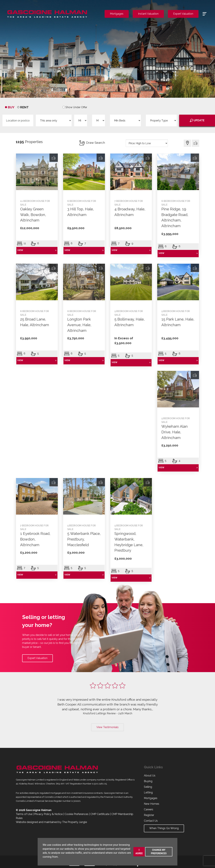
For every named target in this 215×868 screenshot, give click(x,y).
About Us (150, 776)
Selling (148, 787)
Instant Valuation (148, 14)
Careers (149, 809)
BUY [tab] (10, 107)
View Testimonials (107, 727)
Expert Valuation (183, 14)
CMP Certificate (100, 814)
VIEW (37, 250)
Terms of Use (24, 814)
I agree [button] (139, 852)
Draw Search (92, 143)
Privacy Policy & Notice (48, 814)
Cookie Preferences (77, 814)
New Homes (152, 804)
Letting (148, 792)
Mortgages (117, 14)
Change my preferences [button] (159, 852)
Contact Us (151, 821)
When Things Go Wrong (164, 828)
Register (149, 815)
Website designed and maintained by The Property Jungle (51, 822)
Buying (148, 781)
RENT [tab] (23, 107)
